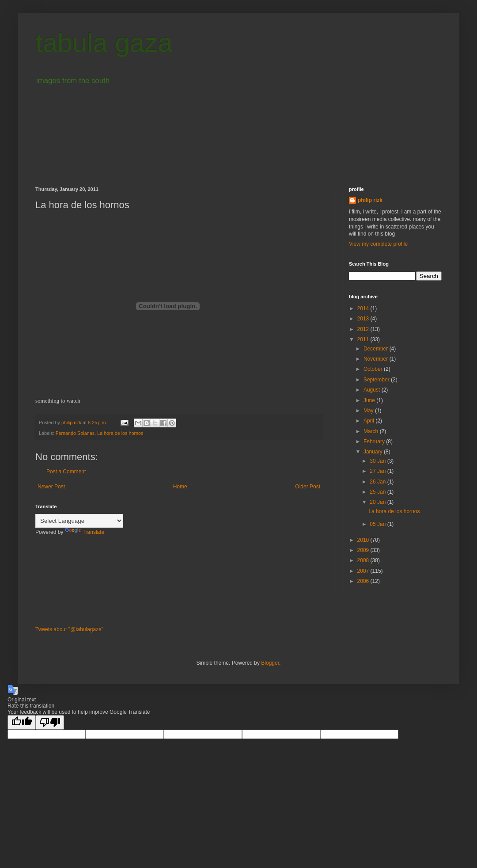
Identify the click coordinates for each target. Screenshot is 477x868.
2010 (364, 540)
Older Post (308, 487)
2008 (364, 560)
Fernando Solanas (75, 433)
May (369, 411)
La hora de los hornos (120, 433)
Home (180, 487)
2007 (364, 571)
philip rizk (370, 200)
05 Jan (378, 524)
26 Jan (378, 482)
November (377, 359)
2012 (364, 329)
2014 (364, 308)
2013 (364, 319)
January (374, 452)
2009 (364, 550)
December (377, 349)
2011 (364, 339)
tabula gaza (104, 43)
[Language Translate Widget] (79, 521)
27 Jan (378, 471)
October (374, 369)
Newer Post (51, 487)
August (373, 390)
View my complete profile (378, 244)
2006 (364, 581)
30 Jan (378, 461)
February (375, 442)
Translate (85, 532)
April (369, 421)
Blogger (270, 663)
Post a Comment (66, 472)
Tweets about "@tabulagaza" (69, 629)
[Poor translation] (50, 722)
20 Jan (378, 502)
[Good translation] (22, 722)
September (377, 380)
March (372, 431)
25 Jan (378, 492)
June (370, 400)
